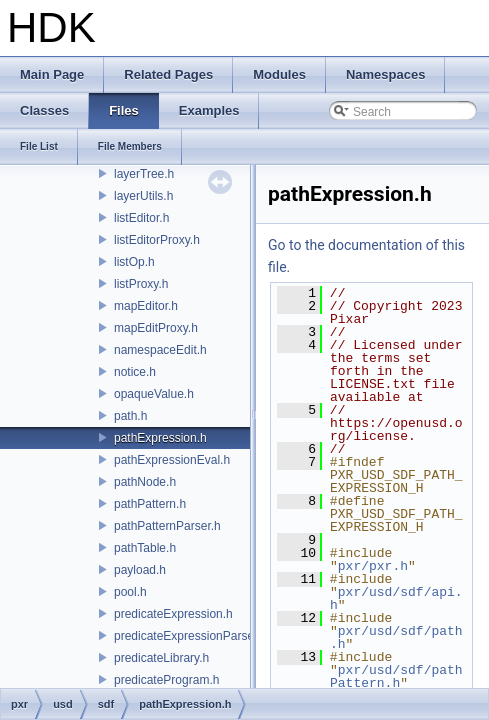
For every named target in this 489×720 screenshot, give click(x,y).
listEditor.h (141, 218)
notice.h (135, 372)
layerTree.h (144, 174)
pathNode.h (145, 482)
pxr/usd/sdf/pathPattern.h (396, 676)
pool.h (130, 592)
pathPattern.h (150, 504)
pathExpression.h (160, 438)
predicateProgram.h (166, 680)
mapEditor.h (146, 306)
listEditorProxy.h (157, 240)
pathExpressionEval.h (172, 460)
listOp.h (134, 262)
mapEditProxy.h (156, 328)
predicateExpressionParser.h (190, 636)
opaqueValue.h (154, 394)
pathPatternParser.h (167, 526)
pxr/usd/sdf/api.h (396, 598)
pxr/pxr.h (373, 566)
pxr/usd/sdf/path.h (396, 637)
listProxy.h (141, 284)
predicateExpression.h (173, 614)
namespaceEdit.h (160, 350)
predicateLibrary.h (161, 658)
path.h (130, 416)
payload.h (140, 570)
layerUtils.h (143, 196)
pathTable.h (145, 548)
